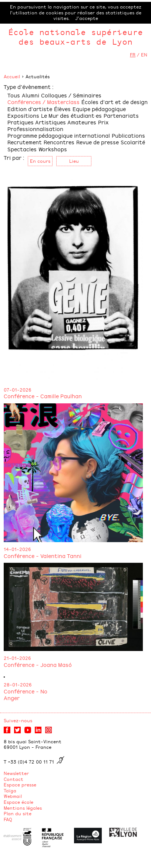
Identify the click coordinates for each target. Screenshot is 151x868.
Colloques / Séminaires (71, 95)
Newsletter (16, 773)
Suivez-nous (18, 720)
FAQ (8, 819)
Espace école (19, 802)
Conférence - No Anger (26, 695)
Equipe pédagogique (99, 109)
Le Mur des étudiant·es (71, 115)
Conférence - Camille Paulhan (43, 396)
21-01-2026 (17, 658)
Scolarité (133, 142)
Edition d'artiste (30, 109)
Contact (14, 779)
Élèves (62, 109)
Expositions (23, 115)
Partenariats (121, 115)
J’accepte (87, 18)
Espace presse (20, 785)
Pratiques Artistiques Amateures (52, 122)
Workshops (53, 149)
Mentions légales (23, 808)
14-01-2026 (17, 549)
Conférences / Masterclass (43, 102)
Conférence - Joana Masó (38, 664)
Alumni (31, 95)
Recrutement (25, 142)
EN (144, 55)
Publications (128, 135)
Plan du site (18, 813)
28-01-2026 (18, 685)
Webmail (13, 796)
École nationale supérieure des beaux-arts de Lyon (75, 37)
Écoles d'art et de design (115, 102)
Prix (103, 122)
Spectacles (22, 149)
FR (133, 55)
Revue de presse (98, 142)
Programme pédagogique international (59, 135)
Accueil (12, 76)
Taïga (10, 790)
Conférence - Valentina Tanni (43, 556)
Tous (14, 95)
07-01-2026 (18, 390)
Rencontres (59, 142)
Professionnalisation (35, 129)
